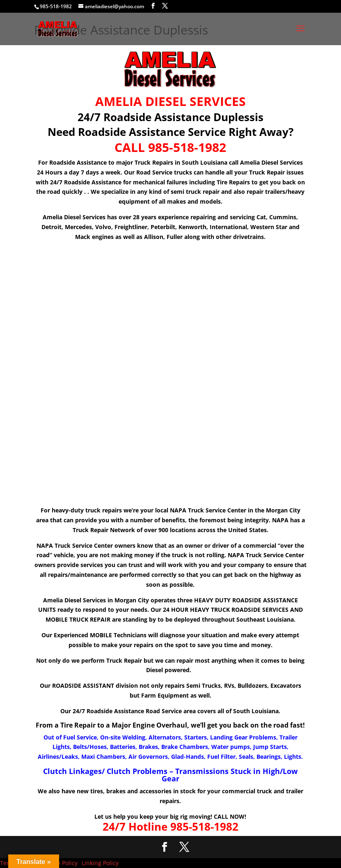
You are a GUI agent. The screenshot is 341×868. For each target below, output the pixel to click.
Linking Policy (100, 863)
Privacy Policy (59, 863)
